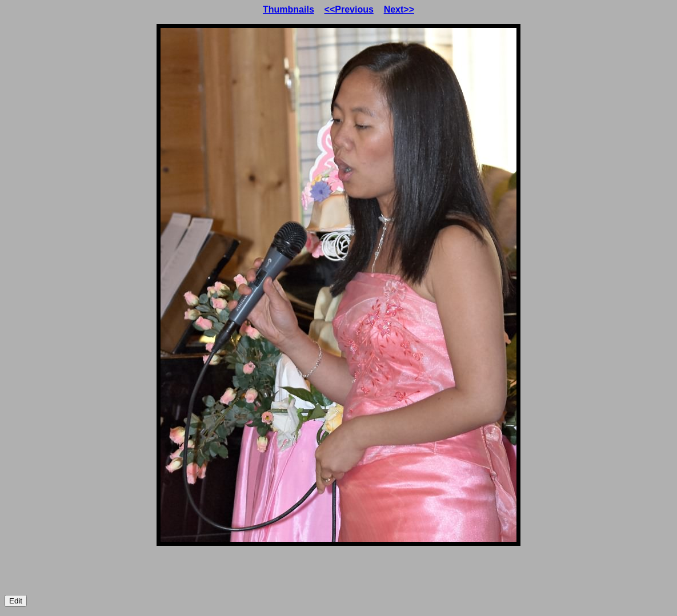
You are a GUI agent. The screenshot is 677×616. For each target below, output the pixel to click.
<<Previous (349, 9)
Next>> (399, 9)
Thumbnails (289, 9)
